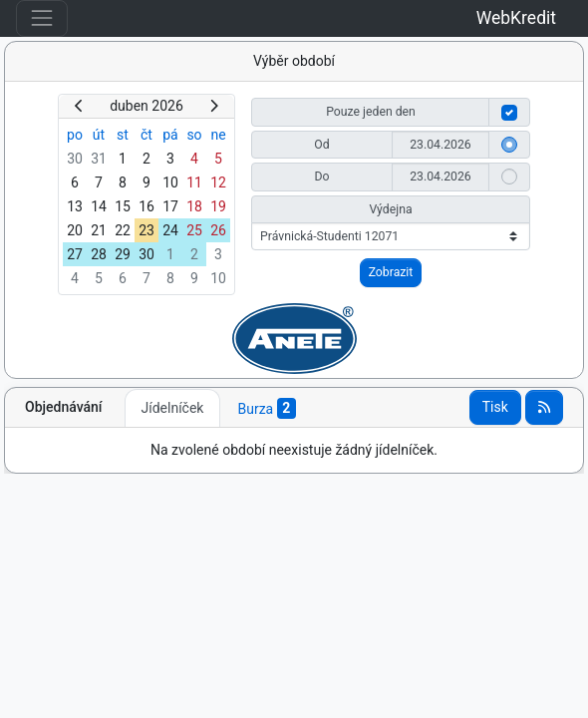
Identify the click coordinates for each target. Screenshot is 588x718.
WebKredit (516, 18)
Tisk (495, 407)
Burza (266, 408)
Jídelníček (173, 408)
